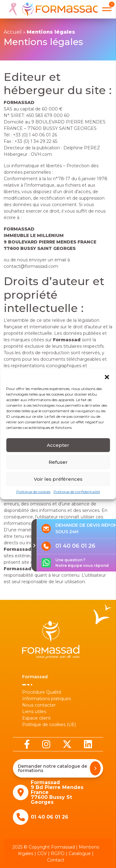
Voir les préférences (58, 483)
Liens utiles (34, 712)
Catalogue (80, 853)
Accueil (13, 32)
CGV (42, 853)
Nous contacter (39, 705)
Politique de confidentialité (77, 495)
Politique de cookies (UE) (49, 725)
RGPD (58, 853)
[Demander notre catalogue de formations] (95, 768)
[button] (107, 380)
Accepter (58, 449)
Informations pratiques (46, 699)
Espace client (36, 718)
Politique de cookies (33, 495)
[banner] (52, 9)
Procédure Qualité (42, 692)
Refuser (58, 466)
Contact (56, 860)
